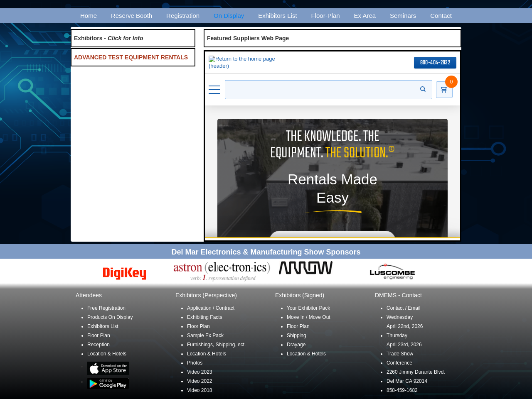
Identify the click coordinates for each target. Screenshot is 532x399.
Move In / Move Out (309, 317)
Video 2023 (200, 372)
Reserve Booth (132, 16)
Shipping (297, 335)
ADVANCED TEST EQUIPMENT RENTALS (131, 57)
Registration (183, 16)
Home (89, 16)
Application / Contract (211, 308)
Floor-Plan (326, 16)
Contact (441, 16)
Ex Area (365, 16)
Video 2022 (200, 381)
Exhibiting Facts (205, 317)
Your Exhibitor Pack (308, 308)
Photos (195, 363)
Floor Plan (99, 335)
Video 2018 (200, 390)
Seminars (403, 16)
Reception (99, 345)
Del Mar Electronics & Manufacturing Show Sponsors (266, 252)
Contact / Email (403, 308)
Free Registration (106, 308)
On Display (229, 16)
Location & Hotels (107, 354)
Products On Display (110, 317)
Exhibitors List (277, 16)
